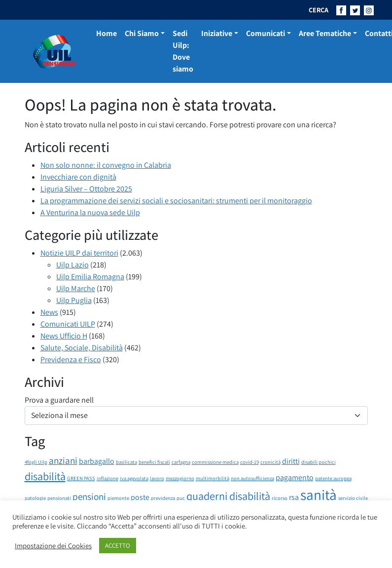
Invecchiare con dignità (78, 177)
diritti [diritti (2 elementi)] (291, 461)
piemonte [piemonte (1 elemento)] (118, 498)
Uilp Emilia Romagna (90, 277)
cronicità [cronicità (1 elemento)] (270, 462)
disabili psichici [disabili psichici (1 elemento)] (319, 462)
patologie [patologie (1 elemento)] (35, 498)
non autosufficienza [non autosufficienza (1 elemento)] (252, 478)
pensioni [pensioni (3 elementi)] (89, 496)
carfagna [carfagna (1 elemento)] (181, 462)
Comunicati (266, 33)
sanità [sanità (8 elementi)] (319, 494)
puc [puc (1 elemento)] (181, 498)
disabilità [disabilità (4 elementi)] (45, 476)
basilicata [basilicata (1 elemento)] (126, 462)
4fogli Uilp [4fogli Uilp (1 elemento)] (36, 462)
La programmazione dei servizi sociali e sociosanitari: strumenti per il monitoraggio (176, 201)
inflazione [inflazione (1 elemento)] (107, 478)
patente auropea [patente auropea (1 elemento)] (333, 478)
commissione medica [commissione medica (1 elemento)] (215, 462)
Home (107, 33)
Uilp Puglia (74, 300)
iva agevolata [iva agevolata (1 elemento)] (134, 478)
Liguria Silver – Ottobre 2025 (86, 189)
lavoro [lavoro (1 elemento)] (157, 478)
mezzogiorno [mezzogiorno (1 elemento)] (180, 478)
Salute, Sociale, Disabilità (82, 348)
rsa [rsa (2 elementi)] (294, 497)
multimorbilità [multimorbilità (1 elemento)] (213, 478)
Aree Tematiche (325, 33)
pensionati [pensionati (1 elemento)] (59, 498)
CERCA (319, 10)
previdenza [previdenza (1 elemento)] (163, 498)
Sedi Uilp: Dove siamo (183, 51)
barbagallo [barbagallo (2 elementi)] (97, 461)
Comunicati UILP (68, 324)
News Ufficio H (64, 336)
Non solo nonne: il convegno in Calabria (106, 165)
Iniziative (217, 33)
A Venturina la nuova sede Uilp (90, 212)
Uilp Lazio (72, 265)
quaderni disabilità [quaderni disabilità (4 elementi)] (228, 496)
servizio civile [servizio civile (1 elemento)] (353, 498)
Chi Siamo (142, 33)
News (49, 312)
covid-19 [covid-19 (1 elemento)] (249, 462)
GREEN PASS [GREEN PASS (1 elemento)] (81, 478)
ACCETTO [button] (118, 546)
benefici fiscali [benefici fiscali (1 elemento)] (154, 462)
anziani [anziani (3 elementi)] (63, 460)
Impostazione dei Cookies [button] (53, 546)
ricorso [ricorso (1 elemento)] (280, 498)
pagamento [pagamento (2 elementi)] (295, 477)
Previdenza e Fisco (71, 360)
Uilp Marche (76, 288)
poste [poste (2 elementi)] (140, 497)
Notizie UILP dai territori (79, 253)
